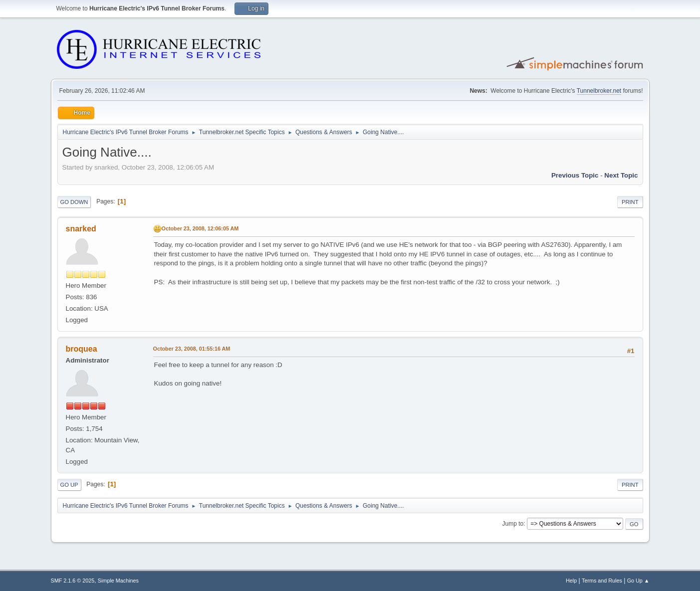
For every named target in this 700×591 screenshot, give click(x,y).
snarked (81, 229)
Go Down (74, 202)
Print (630, 202)
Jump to (513, 524)
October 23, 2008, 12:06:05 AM (200, 228)
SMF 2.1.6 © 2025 (73, 581)
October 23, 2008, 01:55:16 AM (192, 349)
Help (571, 581)
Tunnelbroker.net (599, 91)
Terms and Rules (602, 581)
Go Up (69, 485)
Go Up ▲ (638, 581)
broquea (82, 349)
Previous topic (575, 175)
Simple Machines (118, 581)
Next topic (621, 175)
